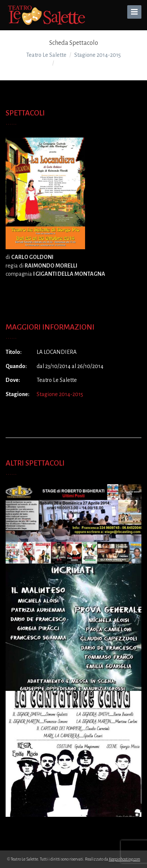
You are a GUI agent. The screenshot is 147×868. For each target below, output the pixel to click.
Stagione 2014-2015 (60, 394)
